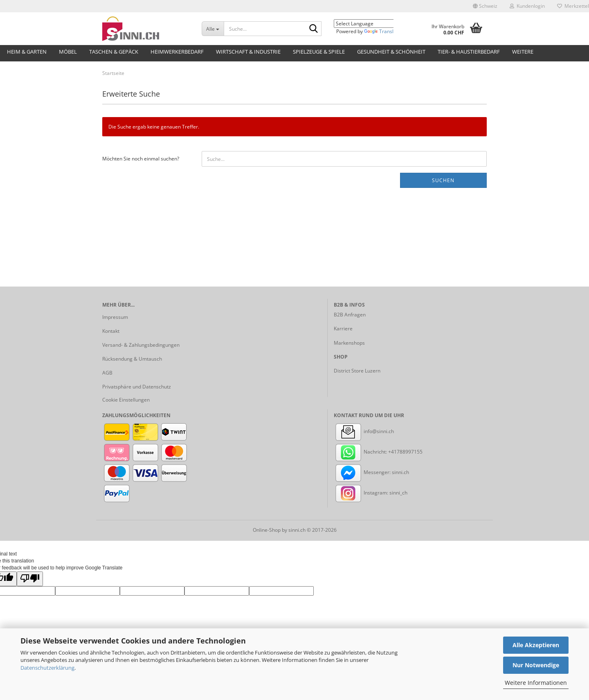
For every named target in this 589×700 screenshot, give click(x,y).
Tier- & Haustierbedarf (469, 52)
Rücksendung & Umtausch (132, 359)
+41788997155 (405, 452)
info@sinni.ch (364, 431)
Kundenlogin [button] (527, 6)
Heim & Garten (27, 52)
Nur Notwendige (536, 665)
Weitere (523, 52)
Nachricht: (361, 452)
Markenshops (349, 343)
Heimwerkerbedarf (177, 52)
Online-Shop (267, 530)
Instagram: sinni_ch (371, 493)
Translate (382, 31)
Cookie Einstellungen (126, 400)
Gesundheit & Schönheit (391, 52)
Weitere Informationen (536, 683)
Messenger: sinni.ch (371, 472)
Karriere (343, 329)
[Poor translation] (30, 579)
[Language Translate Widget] (370, 24)
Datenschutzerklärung (47, 668)
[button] (485, 6)
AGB (107, 373)
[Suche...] (213, 29)
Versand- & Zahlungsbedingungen (141, 345)
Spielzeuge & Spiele (319, 52)
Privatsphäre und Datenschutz (137, 387)
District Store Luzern (357, 371)
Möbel (68, 52)
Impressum (115, 317)
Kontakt (111, 331)
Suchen (443, 180)
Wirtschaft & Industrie (248, 52)
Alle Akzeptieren (536, 645)
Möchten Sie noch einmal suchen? (141, 159)
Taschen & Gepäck (114, 52)
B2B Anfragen (350, 315)
